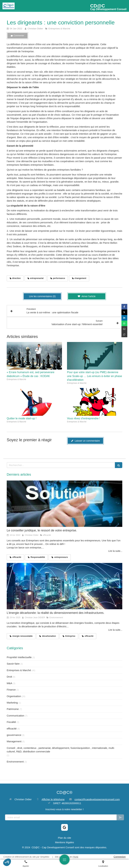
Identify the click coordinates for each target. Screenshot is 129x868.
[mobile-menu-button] (64, 860)
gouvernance (14, 735)
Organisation (14, 696)
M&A (9, 683)
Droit (9, 677)
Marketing (12, 703)
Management (14, 741)
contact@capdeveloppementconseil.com (97, 799)
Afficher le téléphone (53, 799)
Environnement (15, 762)
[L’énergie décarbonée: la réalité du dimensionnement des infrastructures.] (64, 586)
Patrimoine (13, 709)
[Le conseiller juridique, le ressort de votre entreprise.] (64, 504)
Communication (15, 716)
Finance (11, 690)
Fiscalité (11, 722)
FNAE (76, 857)
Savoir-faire (13, 664)
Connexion (120, 857)
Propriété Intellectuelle (19, 657)
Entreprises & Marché (19, 670)
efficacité (12, 729)
